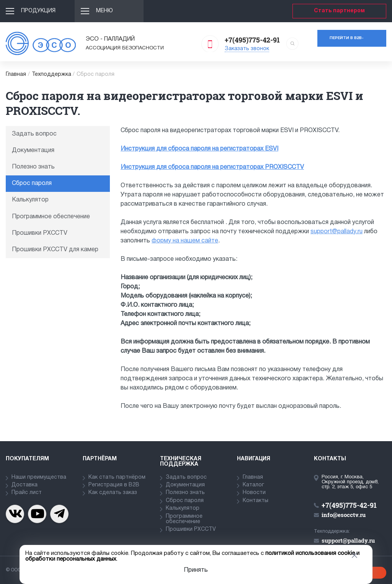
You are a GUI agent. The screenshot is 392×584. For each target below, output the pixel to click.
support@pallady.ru (336, 232)
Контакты (256, 501)
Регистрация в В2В (114, 485)
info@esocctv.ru (344, 515)
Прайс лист (27, 493)
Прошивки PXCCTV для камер (55, 250)
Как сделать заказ (113, 493)
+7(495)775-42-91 (252, 40)
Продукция (38, 11)
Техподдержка (51, 74)
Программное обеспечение (51, 217)
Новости (254, 493)
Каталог (253, 485)
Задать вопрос (34, 134)
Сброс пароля (32, 183)
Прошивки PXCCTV (40, 233)
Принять (196, 570)
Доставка (24, 485)
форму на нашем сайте (185, 241)
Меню (105, 11)
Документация (33, 150)
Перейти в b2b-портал (347, 42)
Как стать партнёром (117, 477)
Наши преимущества (39, 477)
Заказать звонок (247, 49)
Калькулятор (30, 200)
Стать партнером (339, 11)
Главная (16, 74)
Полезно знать (33, 167)
